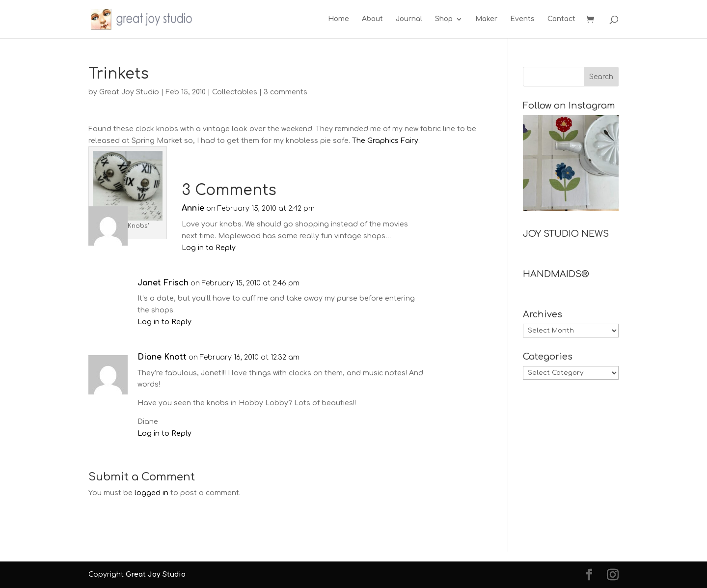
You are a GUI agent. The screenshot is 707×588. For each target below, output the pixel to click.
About (372, 19)
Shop (444, 19)
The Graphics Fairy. (386, 141)
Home (339, 19)
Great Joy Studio (129, 92)
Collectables (235, 92)
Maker (486, 19)
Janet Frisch (163, 283)
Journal (409, 19)
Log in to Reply (209, 248)
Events (522, 19)
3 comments (286, 92)
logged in (151, 493)
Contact (561, 19)
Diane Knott (162, 357)
